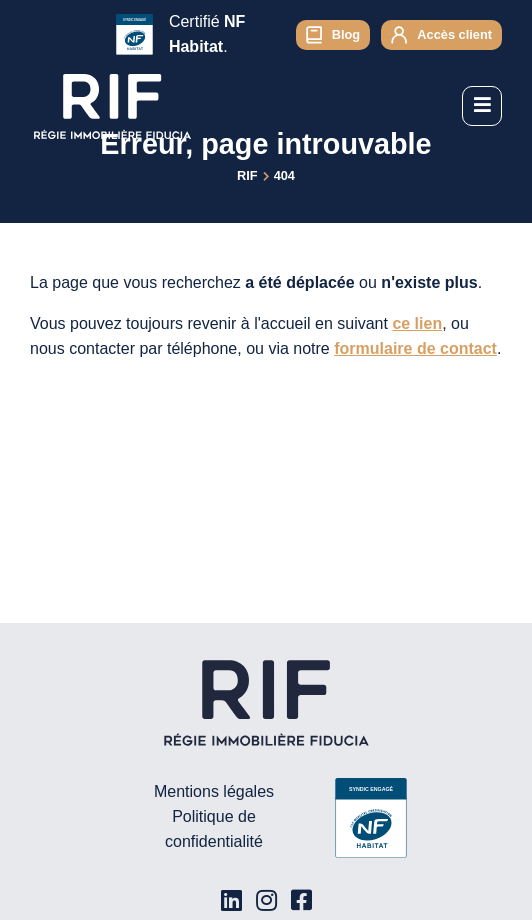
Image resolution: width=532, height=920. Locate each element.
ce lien (417, 323)
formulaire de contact (415, 348)
